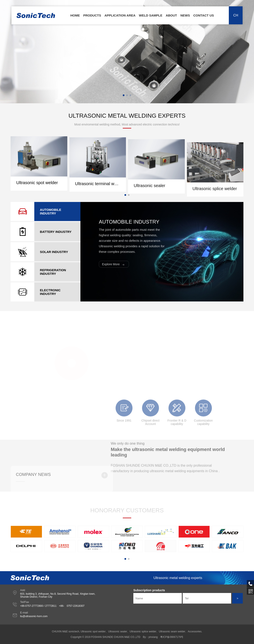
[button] (124, 95)
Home (75, 15)
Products (92, 15)
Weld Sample (151, 15)
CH (236, 15)
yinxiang (153, 637)
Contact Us (204, 15)
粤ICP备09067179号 (172, 637)
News (185, 15)
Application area (120, 15)
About (171, 15)
